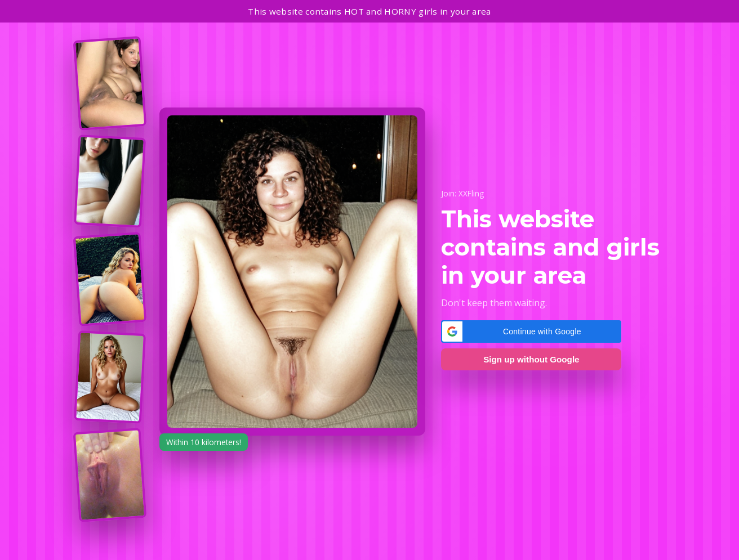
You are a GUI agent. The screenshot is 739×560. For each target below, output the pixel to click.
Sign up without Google (531, 359)
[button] (531, 331)
